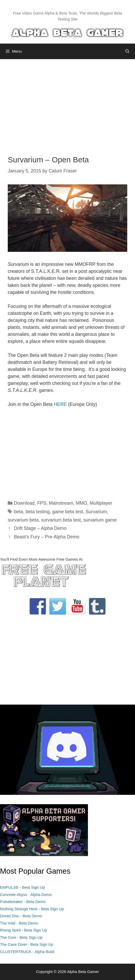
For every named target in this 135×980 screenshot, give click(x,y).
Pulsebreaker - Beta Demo (23, 902)
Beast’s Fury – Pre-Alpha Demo (47, 537)
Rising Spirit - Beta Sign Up (24, 930)
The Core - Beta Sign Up (21, 937)
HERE (60, 404)
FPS (42, 503)
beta (18, 512)
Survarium (96, 512)
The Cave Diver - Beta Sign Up (27, 944)
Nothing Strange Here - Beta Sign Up (32, 909)
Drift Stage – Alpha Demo (40, 528)
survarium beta (23, 520)
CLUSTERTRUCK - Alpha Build (27, 952)
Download (24, 503)
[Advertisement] (67, 103)
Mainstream (61, 503)
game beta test (68, 512)
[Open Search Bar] (127, 51)
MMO (81, 503)
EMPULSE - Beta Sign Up (22, 887)
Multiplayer (101, 503)
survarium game (100, 520)
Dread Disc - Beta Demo (21, 916)
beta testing (38, 512)
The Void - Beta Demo (19, 923)
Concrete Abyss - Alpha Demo (26, 895)
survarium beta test (61, 520)
